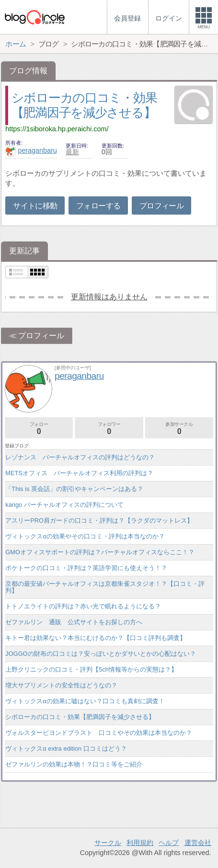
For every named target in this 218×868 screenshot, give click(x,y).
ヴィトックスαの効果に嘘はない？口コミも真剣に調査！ (85, 701)
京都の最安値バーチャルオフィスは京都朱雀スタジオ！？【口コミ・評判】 (105, 587)
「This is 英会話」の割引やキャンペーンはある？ (74, 489)
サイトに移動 (35, 206)
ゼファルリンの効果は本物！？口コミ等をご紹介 (74, 764)
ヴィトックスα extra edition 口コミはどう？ (66, 748)
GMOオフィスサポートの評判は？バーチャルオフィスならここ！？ (100, 552)
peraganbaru (31, 150)
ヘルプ (169, 843)
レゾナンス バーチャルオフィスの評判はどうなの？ (80, 457)
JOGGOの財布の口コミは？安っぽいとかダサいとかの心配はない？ (100, 654)
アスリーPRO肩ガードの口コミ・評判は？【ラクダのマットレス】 (99, 520)
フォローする (98, 206)
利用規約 (140, 843)
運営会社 (198, 843)
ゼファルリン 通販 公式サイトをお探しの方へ (74, 622)
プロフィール (161, 206)
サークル (108, 843)
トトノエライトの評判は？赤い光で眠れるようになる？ (83, 606)
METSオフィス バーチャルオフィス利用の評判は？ (79, 473)
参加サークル (179, 428)
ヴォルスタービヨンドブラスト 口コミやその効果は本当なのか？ (99, 733)
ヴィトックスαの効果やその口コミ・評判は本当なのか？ (85, 536)
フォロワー (109, 428)
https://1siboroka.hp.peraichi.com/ (57, 129)
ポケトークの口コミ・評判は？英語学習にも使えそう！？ (86, 568)
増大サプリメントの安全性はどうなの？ (61, 685)
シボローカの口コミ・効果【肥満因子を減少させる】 (80, 717)
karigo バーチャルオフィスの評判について (64, 505)
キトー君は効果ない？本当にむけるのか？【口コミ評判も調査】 (96, 638)
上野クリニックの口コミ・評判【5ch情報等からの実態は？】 (91, 669)
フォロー (39, 428)
